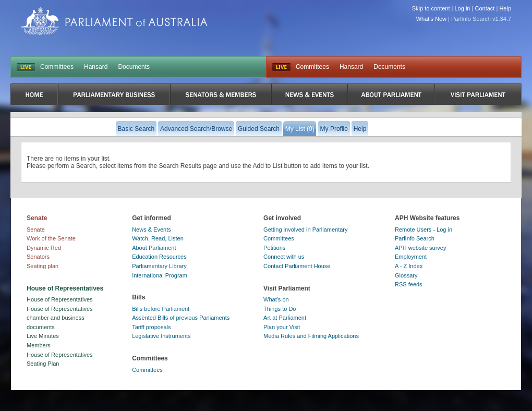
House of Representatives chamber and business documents (60, 318)
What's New (431, 19)
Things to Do (280, 309)
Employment (411, 257)
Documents (134, 67)
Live (281, 67)
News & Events (152, 229)
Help (505, 8)
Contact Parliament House (297, 266)
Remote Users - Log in (424, 229)
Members (39, 345)
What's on (276, 299)
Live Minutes (43, 336)
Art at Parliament (285, 318)
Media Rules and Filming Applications (311, 336)
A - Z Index (409, 266)
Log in (463, 8)
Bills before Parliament (161, 309)
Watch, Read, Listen (158, 238)
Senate (36, 229)
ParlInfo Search (415, 238)
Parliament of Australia (114, 21)
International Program (160, 275)
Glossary (406, 275)
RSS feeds (409, 284)
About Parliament (154, 248)
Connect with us (284, 257)
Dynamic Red (44, 248)
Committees (57, 67)
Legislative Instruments (161, 336)
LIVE (26, 67)
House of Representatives (60, 299)
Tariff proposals (151, 327)
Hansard (96, 67)
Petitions (274, 248)
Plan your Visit (282, 327)
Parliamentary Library (159, 266)
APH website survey (420, 248)
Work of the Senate (51, 238)
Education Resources (159, 257)
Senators (38, 257)
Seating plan (43, 266)
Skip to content (431, 8)
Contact (485, 8)
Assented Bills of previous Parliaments (181, 318)
